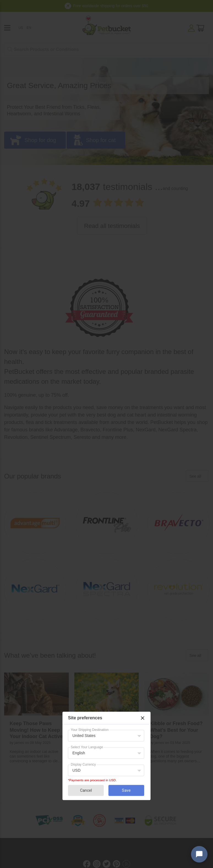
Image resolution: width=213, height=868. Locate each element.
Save (126, 790)
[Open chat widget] (199, 854)
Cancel (86, 790)
